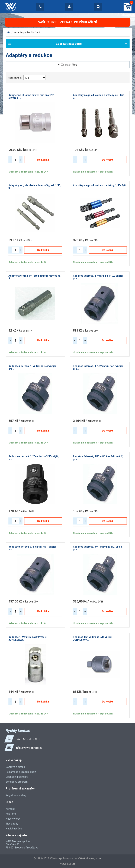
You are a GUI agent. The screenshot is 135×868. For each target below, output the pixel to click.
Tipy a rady (12, 824)
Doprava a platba (15, 767)
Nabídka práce (14, 829)
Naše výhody (13, 819)
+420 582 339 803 (28, 739)
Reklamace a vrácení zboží (21, 772)
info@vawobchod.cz (29, 748)
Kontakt (10, 809)
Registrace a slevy (16, 795)
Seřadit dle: (15, 78)
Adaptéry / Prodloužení (27, 32)
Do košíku (43, 160)
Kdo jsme (11, 814)
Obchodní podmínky (17, 777)
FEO (73, 864)
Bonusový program (17, 782)
